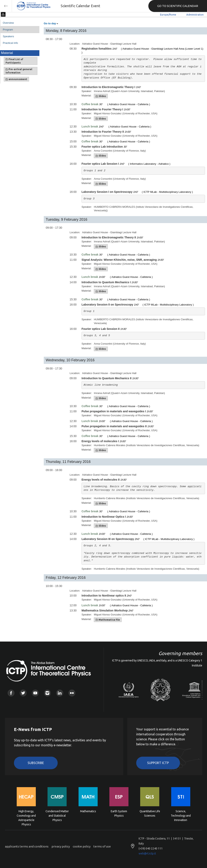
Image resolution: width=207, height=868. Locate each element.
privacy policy (61, 846)
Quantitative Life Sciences (150, 813)
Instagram (47, 693)
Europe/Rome (168, 15)
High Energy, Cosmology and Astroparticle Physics (26, 815)
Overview (8, 23)
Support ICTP (158, 763)
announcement (16, 79)
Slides (101, 96)
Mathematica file (108, 620)
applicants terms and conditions (27, 846)
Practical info (10, 43)
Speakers (8, 36)
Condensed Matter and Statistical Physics (57, 815)
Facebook (11, 693)
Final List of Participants (14, 61)
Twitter (23, 693)
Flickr (72, 693)
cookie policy (82, 846)
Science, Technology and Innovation (181, 815)
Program (8, 30)
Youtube (35, 693)
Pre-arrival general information (19, 71)
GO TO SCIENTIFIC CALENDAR (178, 6)
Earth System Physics (119, 813)
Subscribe (36, 763)
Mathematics (88, 811)
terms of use (102, 846)
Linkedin (60, 693)
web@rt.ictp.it (147, 853)
